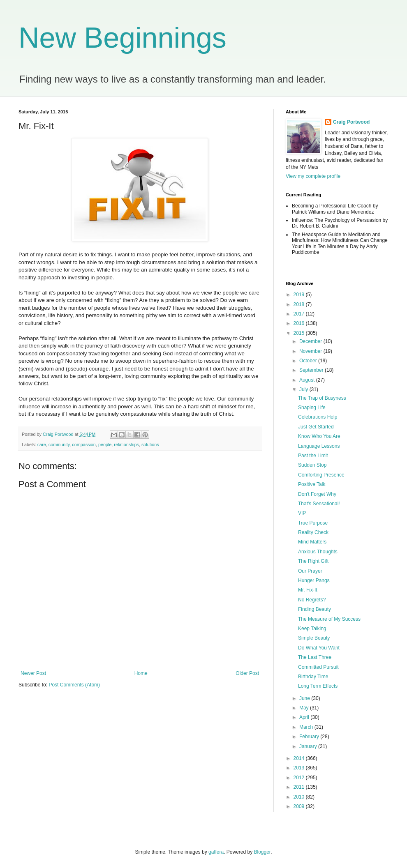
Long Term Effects (318, 686)
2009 (300, 806)
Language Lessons (319, 446)
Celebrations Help (318, 417)
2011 (300, 787)
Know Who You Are (319, 436)
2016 (300, 323)
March (307, 727)
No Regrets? (312, 600)
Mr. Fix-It (308, 590)
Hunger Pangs (314, 580)
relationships (126, 444)
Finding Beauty (314, 609)
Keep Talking (312, 629)
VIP (302, 513)
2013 (300, 768)
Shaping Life (312, 408)
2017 (300, 314)
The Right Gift (313, 561)
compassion (84, 444)
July (304, 389)
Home (141, 673)
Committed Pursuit (318, 667)
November (311, 351)
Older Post (247, 673)
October (309, 361)
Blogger (262, 852)
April (305, 717)
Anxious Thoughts (318, 552)
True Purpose (313, 523)
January (309, 746)
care (42, 444)
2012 (300, 778)
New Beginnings (123, 38)
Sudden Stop (312, 465)
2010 (300, 797)
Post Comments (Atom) (74, 685)
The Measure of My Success (329, 619)
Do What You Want (319, 648)
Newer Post (33, 673)
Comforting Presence (321, 475)
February (310, 737)
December (311, 341)
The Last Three (315, 657)
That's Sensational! (319, 504)
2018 (300, 304)
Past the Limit (313, 456)
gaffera (216, 852)
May (305, 708)
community (59, 444)
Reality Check (313, 532)
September (312, 370)
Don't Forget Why (317, 494)
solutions (150, 444)
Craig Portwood (351, 122)
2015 (300, 333)
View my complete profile (313, 176)
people (105, 444)
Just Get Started (316, 427)
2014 (300, 758)
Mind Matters (312, 542)
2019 (300, 295)
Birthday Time (313, 677)
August (308, 380)
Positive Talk (312, 484)
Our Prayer (310, 571)
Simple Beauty (314, 638)
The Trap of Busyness (322, 398)
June (305, 698)
